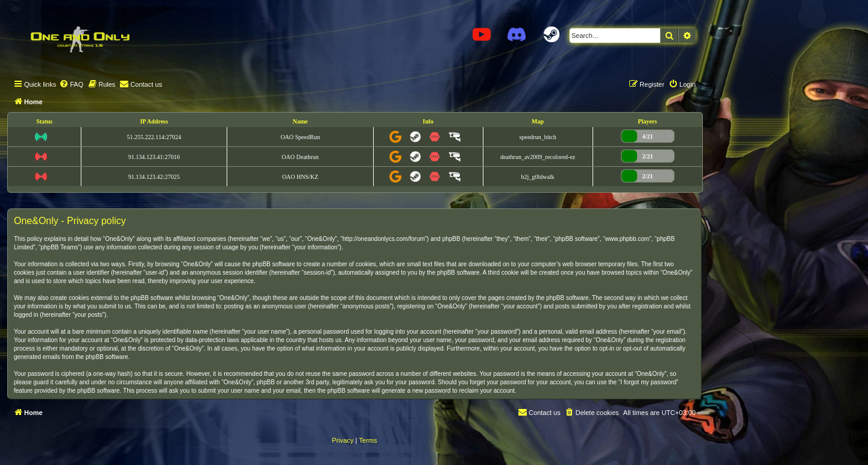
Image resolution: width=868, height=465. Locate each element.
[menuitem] (71, 84)
